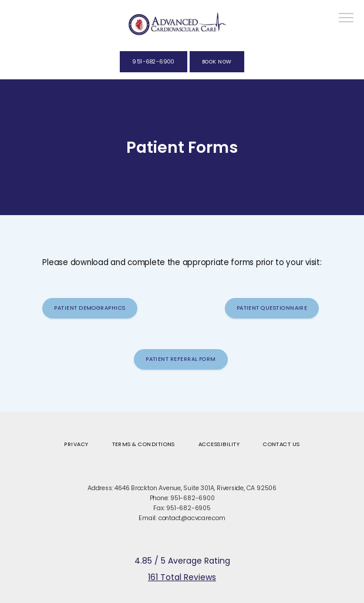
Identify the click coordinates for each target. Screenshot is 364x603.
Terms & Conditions (144, 444)
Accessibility (219, 444)
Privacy (76, 444)
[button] (346, 19)
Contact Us (282, 444)
